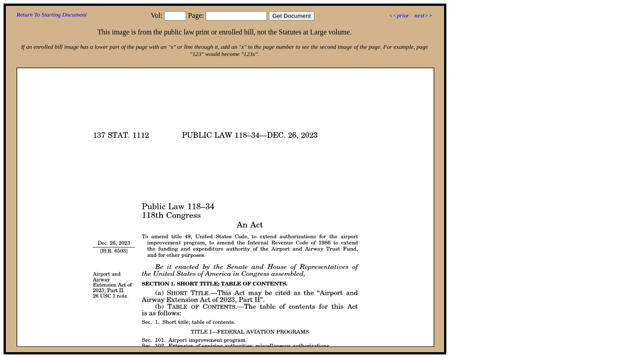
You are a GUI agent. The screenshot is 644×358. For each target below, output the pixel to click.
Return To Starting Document (52, 15)
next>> (424, 15)
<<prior (399, 15)
